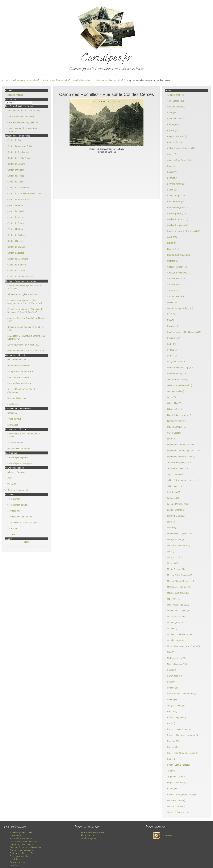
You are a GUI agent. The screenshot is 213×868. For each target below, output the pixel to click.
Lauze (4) (172, 528)
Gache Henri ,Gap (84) (178, 379)
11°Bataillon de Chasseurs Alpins (23, 523)
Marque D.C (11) (175, 557)
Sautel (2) (172, 759)
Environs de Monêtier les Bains (108, 80)
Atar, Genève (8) (175, 142)
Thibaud (171, 771)
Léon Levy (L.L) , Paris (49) (180, 534)
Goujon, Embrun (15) (177, 427)
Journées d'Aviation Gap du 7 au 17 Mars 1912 (26, 320)
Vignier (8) (172, 789)
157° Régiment (14, 511)
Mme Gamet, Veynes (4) (178, 611)
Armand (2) (172, 130)
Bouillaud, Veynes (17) (177, 225)
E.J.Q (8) (171, 314)
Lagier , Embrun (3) (176, 510)
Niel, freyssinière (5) (176, 658)
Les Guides (13, 425)
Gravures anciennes (19, 862)
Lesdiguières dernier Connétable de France (24, 435)
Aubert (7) (172, 154)
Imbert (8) (172, 439)
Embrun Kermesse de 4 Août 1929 (23, 345)
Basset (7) (172, 172)
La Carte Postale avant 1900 (20, 117)
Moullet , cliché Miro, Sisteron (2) (182, 634)
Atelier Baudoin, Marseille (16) (181, 148)
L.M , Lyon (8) (174, 492)
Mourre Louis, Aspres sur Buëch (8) (183, 646)
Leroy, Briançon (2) (176, 540)
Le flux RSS (162, 836)
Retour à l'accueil (15, 95)
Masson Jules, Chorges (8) (179, 575)
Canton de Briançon (17, 265)
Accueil (6, 80)
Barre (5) (171, 166)
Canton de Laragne (16, 164)
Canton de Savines (16, 247)
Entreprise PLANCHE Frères (21, 371)
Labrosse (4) (173, 498)
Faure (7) (171, 344)
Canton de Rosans (16, 182)
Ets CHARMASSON (17, 360)
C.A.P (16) (172, 237)
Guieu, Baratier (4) (176, 433)
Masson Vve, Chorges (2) (179, 587)
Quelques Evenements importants (25, 847)
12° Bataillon (13, 529)
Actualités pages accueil (21, 832)
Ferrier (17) (172, 356)
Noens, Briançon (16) (177, 664)
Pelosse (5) (172, 688)
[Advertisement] (106, 176)
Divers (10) (172, 302)
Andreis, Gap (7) (175, 125)
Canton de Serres (16, 205)
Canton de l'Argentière (18, 259)
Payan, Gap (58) (175, 676)
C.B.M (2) (172, 243)
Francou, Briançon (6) (177, 374)
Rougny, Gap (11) (175, 747)
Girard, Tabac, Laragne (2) (179, 415)
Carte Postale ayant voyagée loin (23, 122)
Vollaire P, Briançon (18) (178, 812)
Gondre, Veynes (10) (177, 421)
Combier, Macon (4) (176, 285)
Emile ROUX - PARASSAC (20, 449)
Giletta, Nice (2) (174, 403)
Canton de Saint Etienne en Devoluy (24, 194)
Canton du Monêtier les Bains (55, 80)
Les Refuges (15, 859)
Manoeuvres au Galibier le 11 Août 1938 (26, 351)
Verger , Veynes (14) (177, 783)
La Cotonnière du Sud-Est (19, 377)
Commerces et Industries (21, 850)
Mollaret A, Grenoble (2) (178, 617)
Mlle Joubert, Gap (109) (178, 605)
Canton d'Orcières (16, 241)
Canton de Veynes (16, 217)
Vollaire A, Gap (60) (176, 800)
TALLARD (12, 484)
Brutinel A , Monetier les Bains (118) (184, 231)
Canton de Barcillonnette (19, 152)
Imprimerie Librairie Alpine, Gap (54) (184, 451)
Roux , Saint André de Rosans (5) (183, 753)
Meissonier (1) (174, 599)
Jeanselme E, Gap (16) (178, 468)
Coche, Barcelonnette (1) (179, 273)
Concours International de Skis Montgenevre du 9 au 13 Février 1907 (25, 302)
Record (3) (172, 711)
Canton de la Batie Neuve (19, 158)
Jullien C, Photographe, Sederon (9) (184, 480)
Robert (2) (172, 723)
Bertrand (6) (173, 178)
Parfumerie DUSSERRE (18, 366)
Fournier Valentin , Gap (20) (180, 368)
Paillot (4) (172, 670)
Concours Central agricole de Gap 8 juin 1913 (26, 328)
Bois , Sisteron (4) (175, 202)
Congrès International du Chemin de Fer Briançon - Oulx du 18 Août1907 (26, 311)
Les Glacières (14, 404)
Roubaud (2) (173, 741)
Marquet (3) (172, 563)
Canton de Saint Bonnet (18, 188)
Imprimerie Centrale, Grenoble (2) (183, 445)
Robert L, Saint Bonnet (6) (179, 729)
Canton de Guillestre (17, 235)
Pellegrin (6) (173, 682)
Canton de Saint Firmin (18, 200)
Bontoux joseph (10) (176, 213)
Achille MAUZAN (15, 443)
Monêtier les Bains (81, 80)
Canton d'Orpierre (16, 170)
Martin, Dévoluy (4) (176, 569)
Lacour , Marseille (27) (177, 504)
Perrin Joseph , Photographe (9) (182, 694)
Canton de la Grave (16, 271)
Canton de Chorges (16, 223)
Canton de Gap (14, 140)
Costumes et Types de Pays (22, 853)
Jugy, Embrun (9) (175, 474)
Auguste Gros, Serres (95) (179, 160)
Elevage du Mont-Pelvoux (19, 383)
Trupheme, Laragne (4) (178, 777)
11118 (27, 542)
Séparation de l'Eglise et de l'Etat (23, 294)
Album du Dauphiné (16, 472)
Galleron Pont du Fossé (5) (180, 385)
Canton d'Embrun (15, 229)
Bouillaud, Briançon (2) (178, 219)
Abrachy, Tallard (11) (177, 107)
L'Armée (13, 865)
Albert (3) (171, 113)
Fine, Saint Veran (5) (177, 362)
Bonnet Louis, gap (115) (178, 208)
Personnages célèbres (20, 856)
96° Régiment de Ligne (18, 505)
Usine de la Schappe (17, 398)
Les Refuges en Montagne (20, 463)
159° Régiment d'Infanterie (20, 517)
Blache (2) (172, 190)
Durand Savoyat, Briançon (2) (181, 308)
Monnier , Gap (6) (175, 623)
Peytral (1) (172, 700)
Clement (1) (173, 261)
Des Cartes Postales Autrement (24, 841)
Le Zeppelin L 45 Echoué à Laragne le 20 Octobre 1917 (26, 337)
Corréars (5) (173, 291)
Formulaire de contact (92, 832)
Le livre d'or (87, 835)
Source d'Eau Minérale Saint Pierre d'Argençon (24, 391)
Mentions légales (88, 838)
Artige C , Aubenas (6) (177, 136)
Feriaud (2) (172, 350)
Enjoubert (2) (173, 326)
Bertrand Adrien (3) (176, 184)
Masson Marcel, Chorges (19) (181, 581)
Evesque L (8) (174, 338)
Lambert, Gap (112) (176, 516)
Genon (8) (172, 397)
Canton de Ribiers (16, 176)
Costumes (12, 413)
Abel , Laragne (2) (175, 101)
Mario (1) (171, 551)
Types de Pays (14, 419)
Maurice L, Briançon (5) (178, 593)
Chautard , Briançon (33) (178, 255)
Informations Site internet (21, 838)
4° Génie (11, 534)
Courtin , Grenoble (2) (177, 296)
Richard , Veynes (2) (177, 717)
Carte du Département (18, 490)
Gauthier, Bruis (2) (176, 391)
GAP (10, 478)
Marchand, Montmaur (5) (179, 545)
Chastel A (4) (173, 249)
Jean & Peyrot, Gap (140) (179, 462)
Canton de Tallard (15, 211)
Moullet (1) (172, 628)
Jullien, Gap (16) (175, 486)
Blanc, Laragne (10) (176, 196)
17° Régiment (14, 499)
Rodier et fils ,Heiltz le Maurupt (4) (183, 735)
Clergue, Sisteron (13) (177, 267)
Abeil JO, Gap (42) (176, 95)
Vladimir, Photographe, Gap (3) (181, 794)
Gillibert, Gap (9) (175, 409)
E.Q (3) (170, 320)
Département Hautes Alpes (26, 80)
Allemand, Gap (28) (176, 119)
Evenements (15, 835)
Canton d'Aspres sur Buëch (20, 146)
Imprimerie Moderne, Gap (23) (181, 457)
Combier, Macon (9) (176, 279)
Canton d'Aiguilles (16, 253)
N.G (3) (171, 652)
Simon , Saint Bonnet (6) (178, 765)
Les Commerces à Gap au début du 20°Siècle (24, 130)
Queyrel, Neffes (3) (176, 706)
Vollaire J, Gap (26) (176, 806)
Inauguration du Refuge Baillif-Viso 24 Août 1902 (25, 287)
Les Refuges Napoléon (18, 457)
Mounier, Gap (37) (176, 640)
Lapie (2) (171, 522)
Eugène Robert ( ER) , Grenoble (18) (184, 332)
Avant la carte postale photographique (25, 111)
